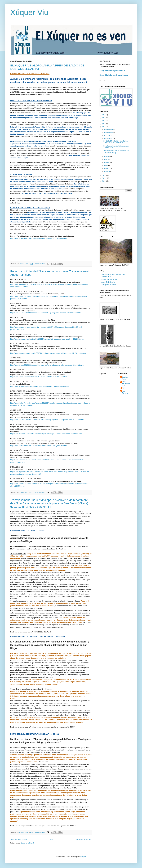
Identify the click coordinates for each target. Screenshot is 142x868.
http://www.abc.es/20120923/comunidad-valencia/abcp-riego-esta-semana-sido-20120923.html (46, 313)
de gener (107, 171)
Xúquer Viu (29, 12)
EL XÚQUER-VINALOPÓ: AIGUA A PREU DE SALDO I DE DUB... (115, 142)
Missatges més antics (84, 839)
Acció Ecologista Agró (109, 282)
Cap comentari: (40, 264)
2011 (104, 175)
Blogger (83, 857)
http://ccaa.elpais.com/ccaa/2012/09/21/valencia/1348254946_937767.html (38, 377)
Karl (124, 388)
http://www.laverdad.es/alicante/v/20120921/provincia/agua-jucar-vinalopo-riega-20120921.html (46, 434)
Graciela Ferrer (125, 378)
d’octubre (107, 135)
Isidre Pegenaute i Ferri (126, 384)
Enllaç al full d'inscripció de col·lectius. (114, 75)
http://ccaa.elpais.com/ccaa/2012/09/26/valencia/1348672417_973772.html (38, 238)
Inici (52, 839)
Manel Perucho (125, 392)
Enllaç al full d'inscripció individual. (113, 71)
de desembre (108, 129)
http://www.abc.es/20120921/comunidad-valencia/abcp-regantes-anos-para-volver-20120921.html (47, 420)
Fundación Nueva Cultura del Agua (113, 274)
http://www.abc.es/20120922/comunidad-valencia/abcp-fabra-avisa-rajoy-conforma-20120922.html (47, 365)
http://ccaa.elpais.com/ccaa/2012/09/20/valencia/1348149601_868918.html (38, 446)
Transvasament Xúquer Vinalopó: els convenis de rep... (116, 152)
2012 (104, 127)
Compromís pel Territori (109, 279)
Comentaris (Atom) (27, 843)
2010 (104, 178)
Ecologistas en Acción (109, 285)
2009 (104, 181)
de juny (106, 159)
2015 (104, 118)
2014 (104, 121)
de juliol (107, 156)
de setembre (108, 139)
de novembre (108, 133)
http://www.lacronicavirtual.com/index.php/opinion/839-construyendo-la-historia (40, 386)
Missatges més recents (19, 839)
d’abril (106, 165)
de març (107, 168)
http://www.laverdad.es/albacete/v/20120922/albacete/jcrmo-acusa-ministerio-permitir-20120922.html (48, 353)
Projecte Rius (106, 277)
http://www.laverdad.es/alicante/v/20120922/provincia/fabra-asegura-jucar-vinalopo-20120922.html (47, 339)
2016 (104, 115)
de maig (107, 162)
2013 (104, 124)
